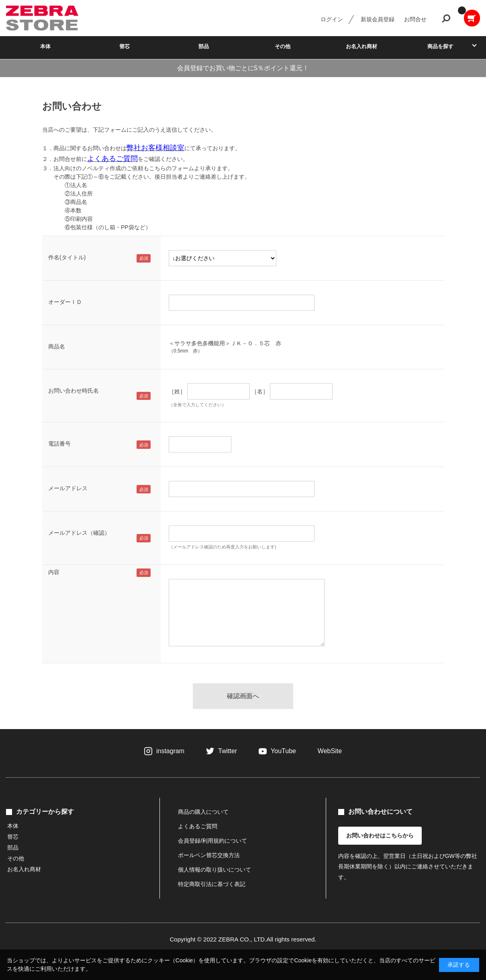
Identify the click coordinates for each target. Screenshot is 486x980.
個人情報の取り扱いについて (214, 870)
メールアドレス (68, 488)
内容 (54, 572)
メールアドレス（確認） (79, 533)
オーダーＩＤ (65, 302)
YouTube (283, 751)
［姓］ (177, 391)
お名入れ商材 (361, 46)
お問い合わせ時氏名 (74, 391)
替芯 (125, 46)
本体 (45, 46)
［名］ (260, 391)
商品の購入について (203, 812)
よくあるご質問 (198, 826)
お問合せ (415, 19)
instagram (170, 751)
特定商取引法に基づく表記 (212, 884)
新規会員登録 (378, 19)
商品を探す (440, 46)
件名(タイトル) (67, 257)
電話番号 (59, 444)
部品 (204, 46)
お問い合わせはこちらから (380, 835)
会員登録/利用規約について (212, 841)
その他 (283, 46)
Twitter (228, 751)
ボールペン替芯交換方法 (209, 855)
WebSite (330, 751)
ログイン (332, 19)
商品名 (57, 346)
